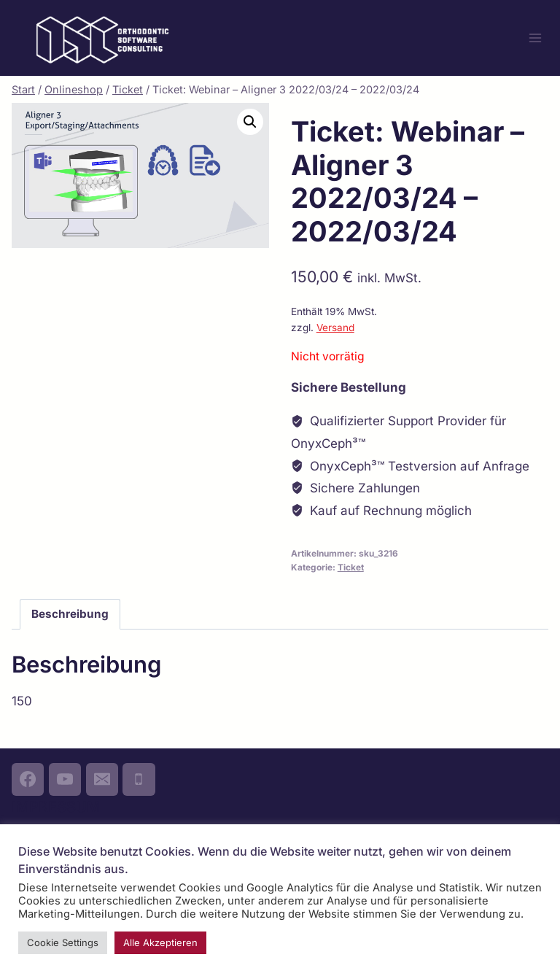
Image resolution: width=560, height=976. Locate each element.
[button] (250, 122)
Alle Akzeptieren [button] (160, 942)
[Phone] (139, 779)
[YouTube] (65, 779)
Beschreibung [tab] (70, 614)
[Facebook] (28, 779)
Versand (335, 328)
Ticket (351, 567)
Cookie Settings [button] (63, 942)
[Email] (102, 779)
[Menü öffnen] (535, 38)
